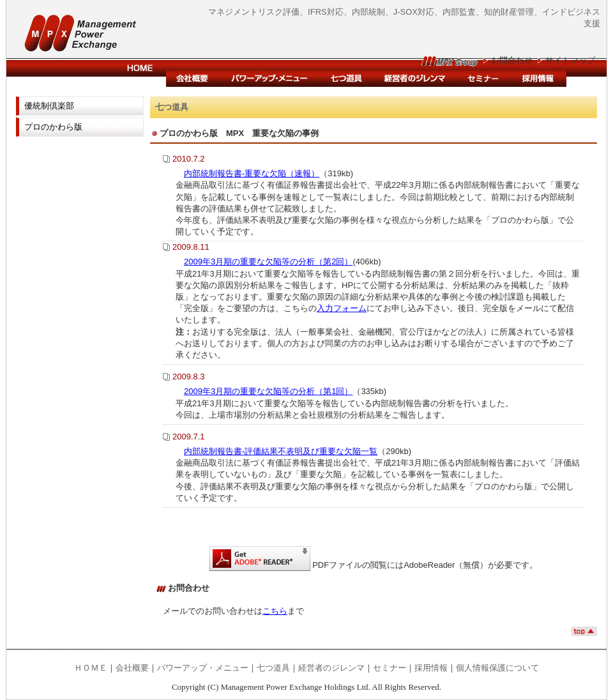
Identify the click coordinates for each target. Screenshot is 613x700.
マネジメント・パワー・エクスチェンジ (70, 30)
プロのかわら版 (53, 127)
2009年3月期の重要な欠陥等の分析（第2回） (268, 262)
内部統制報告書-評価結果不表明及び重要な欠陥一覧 (281, 451)
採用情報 (538, 79)
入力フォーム (342, 308)
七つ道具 (273, 668)
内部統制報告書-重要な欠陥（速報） (252, 173)
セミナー (483, 79)
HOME (140, 68)
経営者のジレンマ (415, 79)
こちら (275, 611)
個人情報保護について (497, 668)
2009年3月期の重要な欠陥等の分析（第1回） (268, 391)
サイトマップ (570, 60)
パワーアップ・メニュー (270, 79)
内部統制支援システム (346, 79)
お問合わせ (512, 60)
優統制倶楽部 (49, 106)
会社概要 (193, 79)
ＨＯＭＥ (91, 668)
